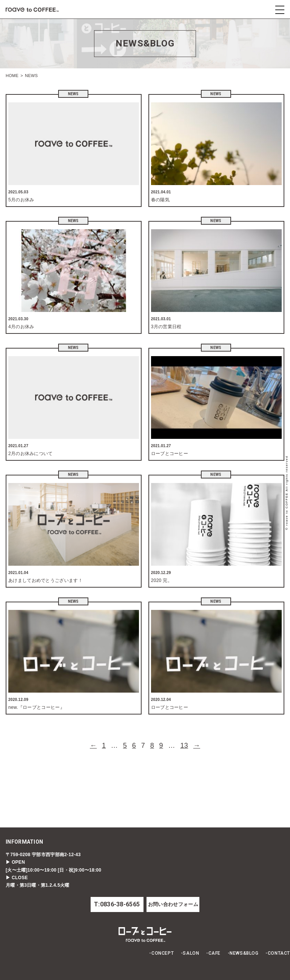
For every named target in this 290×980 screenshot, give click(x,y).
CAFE (214, 953)
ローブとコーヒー (170, 454)
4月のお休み (21, 327)
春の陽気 (160, 200)
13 (184, 745)
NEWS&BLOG (244, 953)
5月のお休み (21, 200)
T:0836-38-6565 (117, 904)
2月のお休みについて (31, 454)
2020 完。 (162, 580)
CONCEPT (163, 953)
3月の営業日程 (166, 327)
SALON (191, 953)
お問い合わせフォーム (173, 904)
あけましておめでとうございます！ (46, 580)
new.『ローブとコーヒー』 (36, 707)
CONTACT (279, 953)
